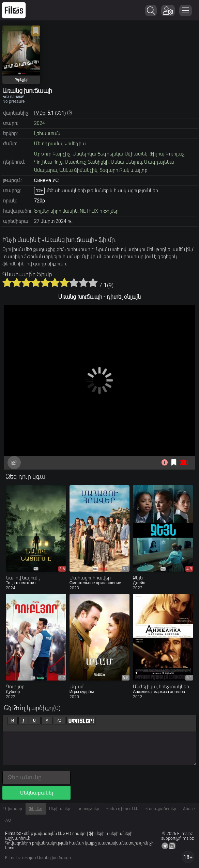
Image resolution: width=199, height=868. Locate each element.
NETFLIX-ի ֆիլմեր (99, 211)
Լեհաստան (47, 133)
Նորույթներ (88, 809)
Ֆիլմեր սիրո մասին (56, 211)
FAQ (7, 820)
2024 (40, 123)
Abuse (189, 809)
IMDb (40, 113)
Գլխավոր (13, 809)
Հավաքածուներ (161, 809)
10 (93, 282)
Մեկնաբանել (37, 793)
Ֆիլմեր (36, 809)
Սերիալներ (60, 809)
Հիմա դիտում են (122, 809)
